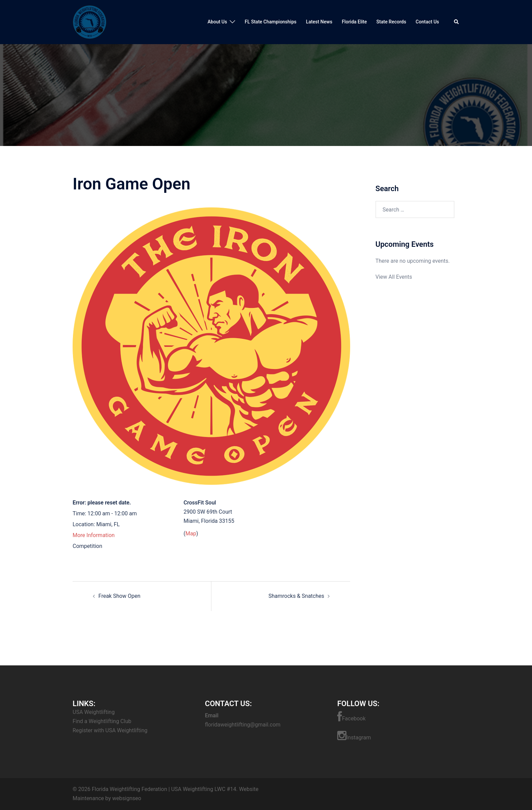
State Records (391, 22)
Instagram (354, 736)
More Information (94, 535)
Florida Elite (354, 22)
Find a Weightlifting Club (102, 721)
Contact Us (427, 22)
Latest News (319, 22)
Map (191, 533)
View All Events (394, 277)
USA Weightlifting (94, 712)
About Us (217, 22)
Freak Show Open (119, 596)
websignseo (127, 798)
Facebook (351, 717)
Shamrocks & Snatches (296, 596)
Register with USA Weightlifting (110, 730)
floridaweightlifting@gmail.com (243, 725)
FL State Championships (271, 22)
